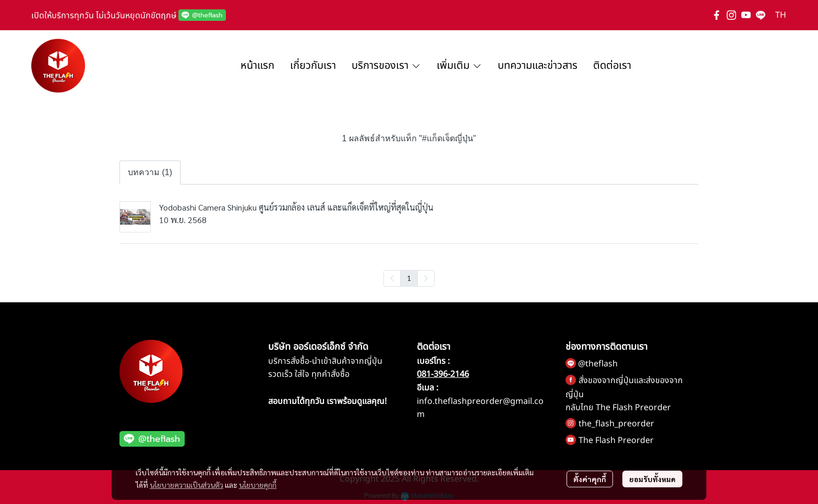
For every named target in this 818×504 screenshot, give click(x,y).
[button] (781, 15)
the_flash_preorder (616, 424)
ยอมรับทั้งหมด (652, 479)
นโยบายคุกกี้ (258, 485)
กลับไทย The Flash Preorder (618, 408)
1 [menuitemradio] (409, 278)
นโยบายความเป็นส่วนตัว (187, 485)
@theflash (598, 364)
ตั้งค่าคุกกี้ (590, 479)
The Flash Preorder (616, 440)
